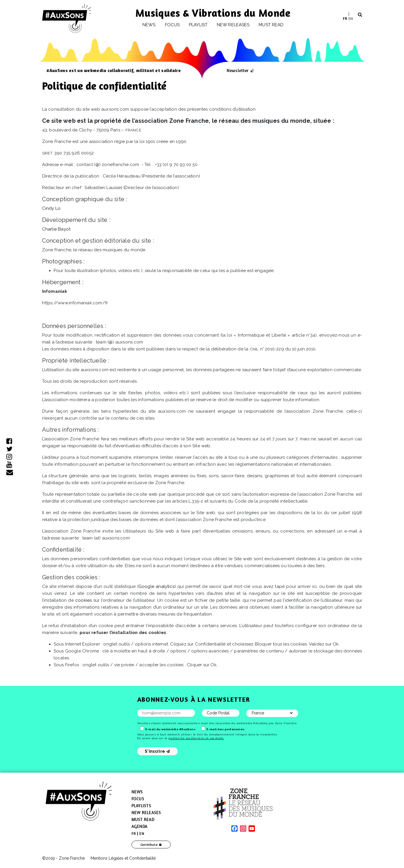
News (149, 25)
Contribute (149, 845)
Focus (172, 25)
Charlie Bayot (56, 229)
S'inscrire (157, 751)
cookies (83, 600)
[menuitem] (345, 18)
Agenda (140, 826)
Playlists (141, 806)
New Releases (146, 813)
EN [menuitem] (351, 18)
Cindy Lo (51, 208)
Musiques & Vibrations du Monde (213, 13)
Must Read (271, 25)
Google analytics (156, 586)
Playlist (198, 25)
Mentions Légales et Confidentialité (123, 858)
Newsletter (238, 70)
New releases (233, 25)
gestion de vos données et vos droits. (196, 738)
